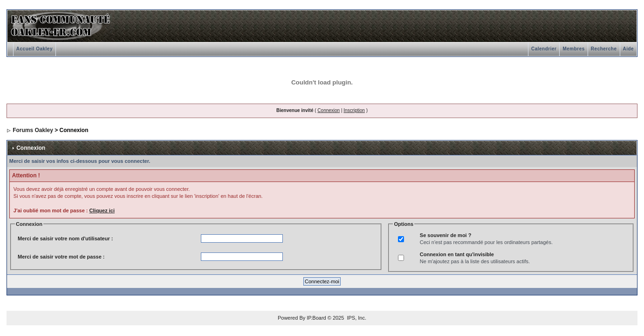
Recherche (604, 49)
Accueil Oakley (34, 49)
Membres (573, 49)
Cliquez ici (102, 210)
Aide (629, 49)
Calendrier (544, 49)
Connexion (329, 110)
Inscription (354, 110)
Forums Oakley (33, 130)
